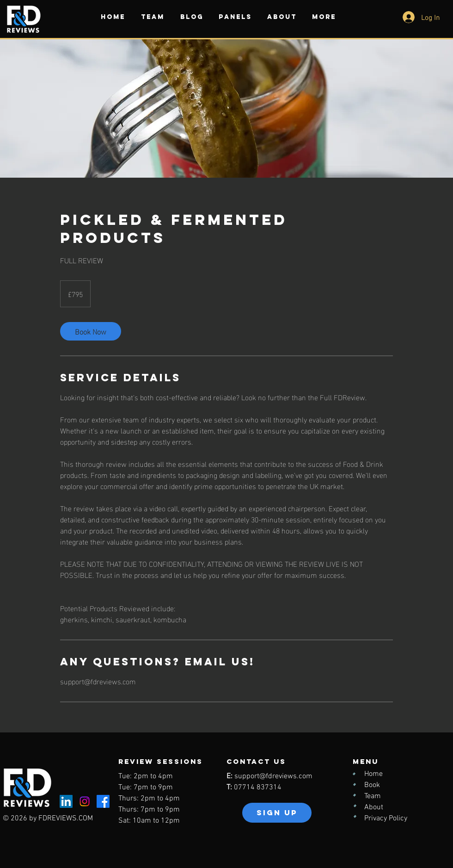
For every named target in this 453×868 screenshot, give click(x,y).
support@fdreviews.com (273, 776)
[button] (153, 17)
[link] (91, 331)
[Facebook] (103, 801)
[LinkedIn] (66, 801)
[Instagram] (85, 801)
